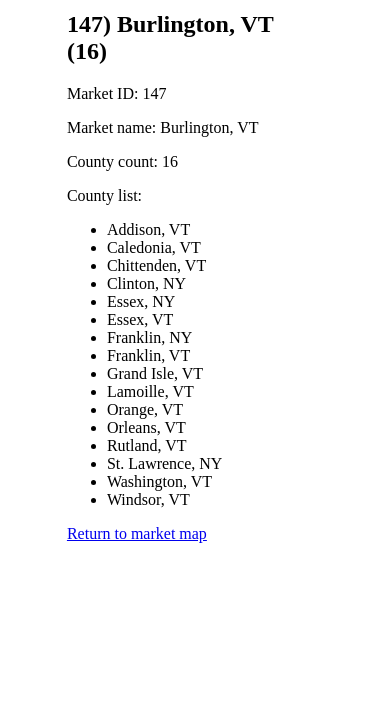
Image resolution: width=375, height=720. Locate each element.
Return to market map (137, 533)
